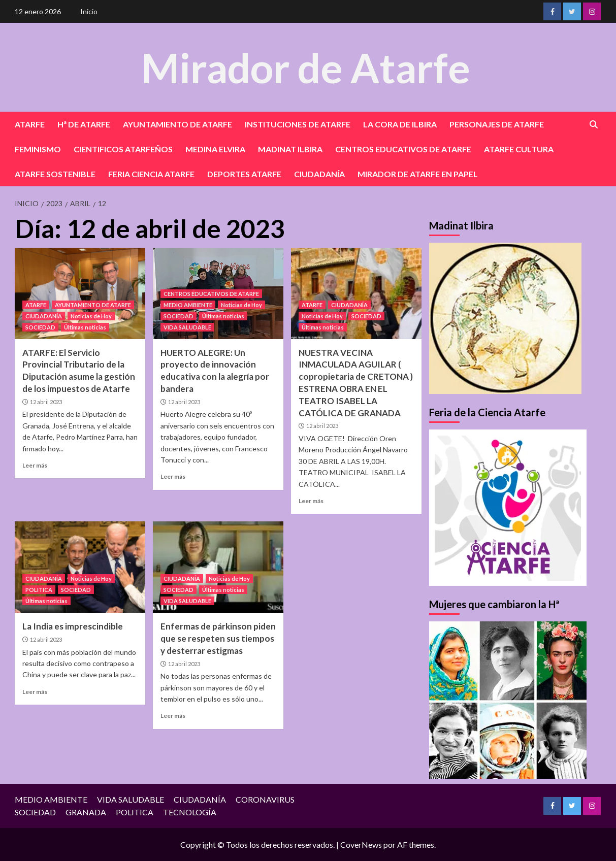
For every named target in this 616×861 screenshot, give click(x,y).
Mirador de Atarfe (306, 67)
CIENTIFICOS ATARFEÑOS (123, 149)
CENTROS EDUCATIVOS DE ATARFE (403, 149)
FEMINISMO (38, 149)
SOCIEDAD (40, 327)
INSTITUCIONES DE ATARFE (298, 124)
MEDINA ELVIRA (215, 149)
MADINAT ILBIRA (290, 149)
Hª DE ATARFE (84, 124)
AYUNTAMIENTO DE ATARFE (177, 124)
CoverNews (361, 845)
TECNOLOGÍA (190, 812)
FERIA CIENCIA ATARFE (151, 174)
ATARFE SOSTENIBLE (55, 174)
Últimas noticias (85, 327)
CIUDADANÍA (319, 174)
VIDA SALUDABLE (187, 327)
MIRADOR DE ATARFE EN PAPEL (418, 174)
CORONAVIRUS (265, 799)
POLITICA (39, 590)
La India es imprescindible (73, 626)
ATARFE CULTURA (519, 149)
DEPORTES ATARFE (244, 174)
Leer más (35, 465)
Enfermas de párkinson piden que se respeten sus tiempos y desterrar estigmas (218, 638)
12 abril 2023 (46, 402)
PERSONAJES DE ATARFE (497, 124)
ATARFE (30, 124)
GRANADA (86, 812)
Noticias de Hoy (91, 316)
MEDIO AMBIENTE (188, 305)
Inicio (89, 11)
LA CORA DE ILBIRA (400, 124)
